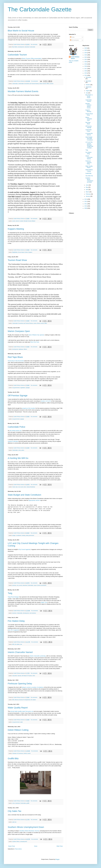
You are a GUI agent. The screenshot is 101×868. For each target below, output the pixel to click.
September (89, 87)
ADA (13, 644)
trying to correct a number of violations (33, 687)
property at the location (29, 408)
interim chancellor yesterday (38, 656)
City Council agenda (24, 549)
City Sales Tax (15, 811)
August (88, 91)
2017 (86, 69)
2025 (86, 50)
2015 (86, 73)
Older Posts (60, 846)
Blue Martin (15, 47)
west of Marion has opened (36, 335)
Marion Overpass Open (19, 331)
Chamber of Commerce (18, 753)
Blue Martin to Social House (21, 31)
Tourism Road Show (17, 260)
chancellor (15, 676)
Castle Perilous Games (75, 58)
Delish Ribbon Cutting (18, 730)
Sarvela (19, 676)
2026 (86, 48)
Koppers (30, 252)
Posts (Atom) (18, 849)
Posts (72, 37)
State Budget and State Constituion (24, 495)
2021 (86, 59)
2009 (86, 208)
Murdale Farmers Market (29, 221)
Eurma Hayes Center (23, 252)
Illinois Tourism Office (44, 84)
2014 (86, 75)
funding (24, 535)
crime (20, 450)
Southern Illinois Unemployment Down (26, 827)
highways (21, 349)
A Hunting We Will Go (18, 458)
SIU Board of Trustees (27, 676)
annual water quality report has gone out (22, 711)
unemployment (24, 842)
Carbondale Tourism (17, 55)
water (21, 722)
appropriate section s (35, 500)
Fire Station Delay (16, 621)
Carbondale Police (17, 427)
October (88, 85)
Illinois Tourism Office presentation (32, 58)
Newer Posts (12, 846)
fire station (17, 644)
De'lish (25, 753)
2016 (86, 71)
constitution (19, 535)
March (88, 192)
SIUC (34, 676)
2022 (86, 57)
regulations (23, 388)
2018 (86, 66)
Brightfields (15, 252)
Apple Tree (44, 602)
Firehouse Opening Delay (20, 684)
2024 (86, 53)
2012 (86, 201)
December (88, 77)
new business (33, 613)
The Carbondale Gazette (40, 9)
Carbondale (15, 84)
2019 (86, 64)
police (23, 450)
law (21, 644)
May (87, 187)
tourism (52, 84)
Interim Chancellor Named (20, 652)
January (88, 196)
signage (28, 388)
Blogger (57, 859)
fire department (27, 700)
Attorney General (19, 700)
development (21, 47)
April (87, 190)
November (88, 81)
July (87, 93)
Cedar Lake (15, 487)
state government (30, 535)
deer (25, 487)
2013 (86, 199)
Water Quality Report (18, 708)
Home (36, 846)
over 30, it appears (13, 630)
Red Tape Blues (15, 357)
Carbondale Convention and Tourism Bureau (29, 84)
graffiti (28, 803)
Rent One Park (35, 342)
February (88, 194)
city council (21, 487)
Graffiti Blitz (13, 758)
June (87, 185)
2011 (86, 204)
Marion (25, 349)
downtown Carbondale (30, 47)
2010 (86, 206)
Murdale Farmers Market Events (23, 91)
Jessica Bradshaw (31, 487)
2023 (86, 55)
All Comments (74, 40)
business (14, 585)
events (14, 221)
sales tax (14, 822)
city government (16, 388)
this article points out (15, 431)
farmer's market (20, 221)
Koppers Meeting (16, 229)
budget (14, 535)
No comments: (34, 44)
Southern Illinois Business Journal (29, 831)
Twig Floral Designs (13, 597)
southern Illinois (16, 842)
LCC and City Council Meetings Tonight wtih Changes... (89, 145)
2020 (86, 62)
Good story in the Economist (16, 361)
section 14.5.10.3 (46, 401)
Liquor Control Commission (40, 585)
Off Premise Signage (18, 396)
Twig (10, 593)
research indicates (13, 441)
